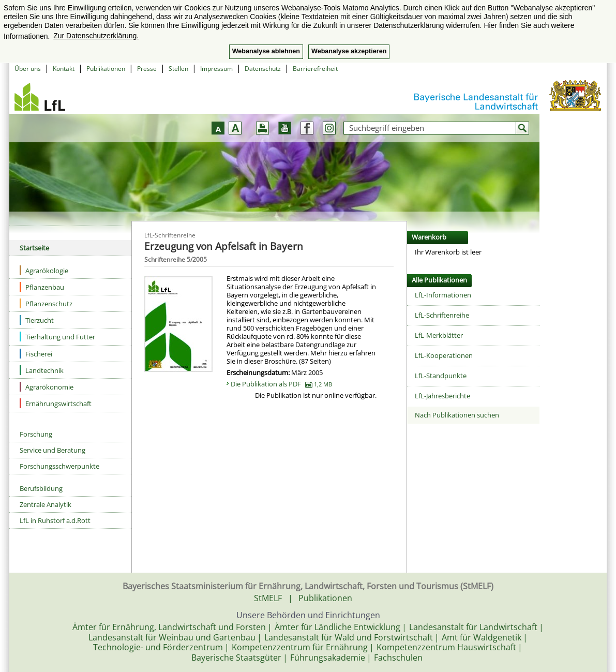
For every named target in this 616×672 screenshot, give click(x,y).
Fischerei (36, 354)
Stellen (178, 69)
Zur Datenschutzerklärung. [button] (96, 36)
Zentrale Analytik (46, 504)
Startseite (34, 248)
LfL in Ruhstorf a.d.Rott (55, 520)
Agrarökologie (44, 270)
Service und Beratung (52, 450)
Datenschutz (263, 69)
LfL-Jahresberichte (442, 396)
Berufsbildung (41, 488)
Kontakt (64, 69)
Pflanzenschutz (46, 303)
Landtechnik (42, 370)
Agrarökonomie (47, 387)
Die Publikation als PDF (281, 384)
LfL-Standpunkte (441, 376)
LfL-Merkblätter (439, 335)
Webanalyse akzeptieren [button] (349, 51)
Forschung (36, 434)
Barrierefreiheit (315, 69)
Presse (147, 69)
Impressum (216, 69)
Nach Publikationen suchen (457, 415)
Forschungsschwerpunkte (59, 466)
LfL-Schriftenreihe (442, 315)
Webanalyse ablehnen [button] (266, 51)
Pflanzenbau (42, 287)
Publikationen (106, 69)
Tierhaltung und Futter (57, 337)
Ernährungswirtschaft (56, 403)
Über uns (28, 69)
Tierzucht (37, 320)
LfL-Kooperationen (444, 355)
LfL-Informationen (443, 295)
